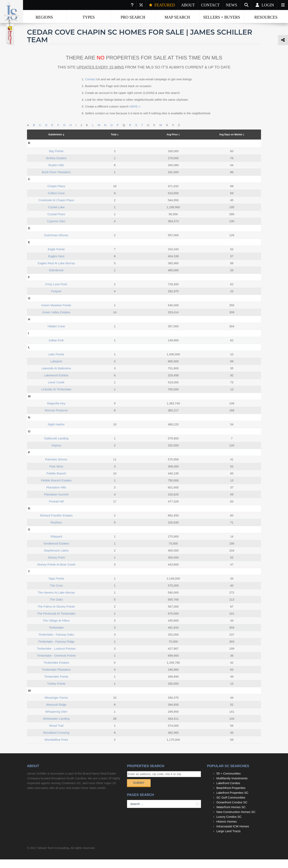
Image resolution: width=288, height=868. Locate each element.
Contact (90, 88)
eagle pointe (56, 258)
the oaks (56, 608)
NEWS (231, 5)
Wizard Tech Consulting (53, 856)
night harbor (56, 433)
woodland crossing (56, 741)
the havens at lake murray (56, 601)
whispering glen (56, 720)
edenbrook (56, 279)
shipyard (56, 545)
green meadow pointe (56, 314)
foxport (56, 300)
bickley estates (56, 167)
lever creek (56, 391)
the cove (56, 594)
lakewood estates (56, 384)
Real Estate (55, 26)
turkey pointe (56, 692)
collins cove (56, 202)
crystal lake (56, 216)
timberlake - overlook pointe (56, 664)
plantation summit (56, 503)
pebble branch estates (56, 489)
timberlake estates (56, 671)
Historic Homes (227, 830)
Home (34, 26)
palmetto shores (56, 468)
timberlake (56, 636)
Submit (139, 791)
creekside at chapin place (56, 209)
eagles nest (56, 265)
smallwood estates (56, 552)
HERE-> (135, 115)
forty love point (56, 293)
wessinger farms (56, 706)
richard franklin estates (56, 524)
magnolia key (56, 412)
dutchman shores (56, 244)
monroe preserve (56, 419)
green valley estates (56, 321)
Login (264, 5)
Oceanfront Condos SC (232, 811)
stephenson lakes (56, 559)
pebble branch (56, 482)
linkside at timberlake (56, 398)
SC (74, 26)
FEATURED (162, 5)
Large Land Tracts (228, 840)
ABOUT (188, 5)
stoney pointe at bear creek (56, 573)
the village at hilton (56, 629)
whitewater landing (56, 727)
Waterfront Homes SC (231, 816)
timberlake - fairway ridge (56, 650)
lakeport (56, 370)
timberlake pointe (56, 685)
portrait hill (56, 510)
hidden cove (56, 335)
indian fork (56, 349)
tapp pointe (56, 587)
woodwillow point (56, 748)
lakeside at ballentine (56, 377)
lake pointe (56, 363)
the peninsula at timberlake (56, 622)
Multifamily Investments (232, 787)
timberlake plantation (56, 678)
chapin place (56, 195)
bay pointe (56, 160)
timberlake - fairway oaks (56, 643)
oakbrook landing (56, 447)
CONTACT (210, 5)
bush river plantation (56, 181)
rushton (56, 531)
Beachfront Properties (231, 796)
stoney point (56, 566)
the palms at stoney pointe (56, 615)
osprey (56, 454)
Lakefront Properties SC (232, 801)
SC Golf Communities (231, 806)
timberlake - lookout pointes (56, 657)
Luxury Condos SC (229, 825)
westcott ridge (56, 713)
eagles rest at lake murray (56, 272)
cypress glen (56, 230)
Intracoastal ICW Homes (233, 835)
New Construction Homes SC (236, 820)
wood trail (56, 734)
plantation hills (56, 496)
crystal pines (56, 223)
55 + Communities (228, 782)
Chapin (90, 26)
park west (56, 475)
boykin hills (56, 174)
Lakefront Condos (228, 792)
